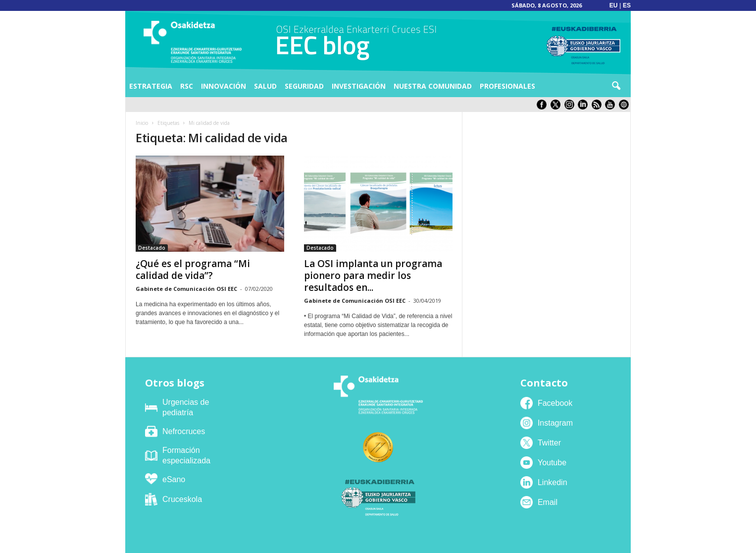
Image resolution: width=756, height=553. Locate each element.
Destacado (152, 248)
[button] (616, 86)
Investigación (359, 86)
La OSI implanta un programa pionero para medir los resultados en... (373, 276)
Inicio (142, 123)
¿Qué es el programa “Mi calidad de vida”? (193, 270)
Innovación (224, 86)
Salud (265, 86)
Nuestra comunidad (433, 86)
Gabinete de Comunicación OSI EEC (186, 289)
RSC (187, 86)
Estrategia (151, 86)
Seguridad (304, 86)
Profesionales (507, 86)
